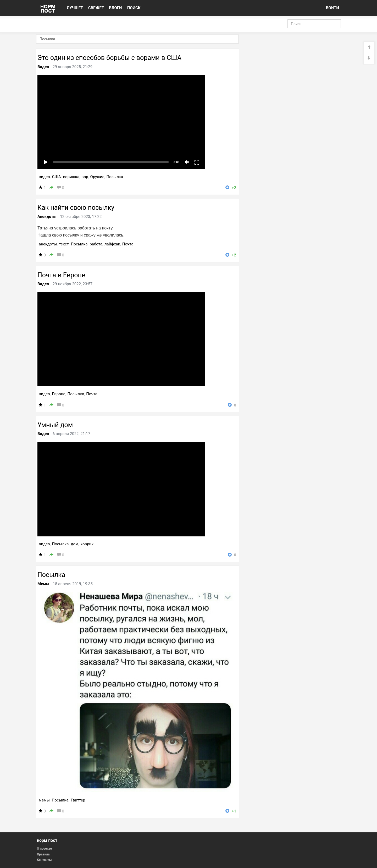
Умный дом (55, 425)
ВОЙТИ (332, 8)
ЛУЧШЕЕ (75, 8)
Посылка (115, 177)
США (57, 177)
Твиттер (78, 800)
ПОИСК (134, 8)
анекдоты (48, 244)
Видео (43, 67)
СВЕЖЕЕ (96, 8)
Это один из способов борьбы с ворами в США (109, 58)
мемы (44, 800)
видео (44, 177)
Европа (59, 394)
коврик (87, 544)
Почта (128, 244)
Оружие (97, 177)
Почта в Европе (61, 275)
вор (85, 177)
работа (96, 244)
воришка (71, 177)
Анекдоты (47, 217)
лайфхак (112, 244)
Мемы (43, 584)
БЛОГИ (115, 8)
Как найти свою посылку (76, 208)
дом (74, 544)
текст (64, 244)
